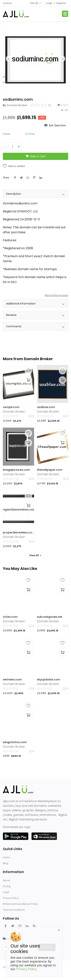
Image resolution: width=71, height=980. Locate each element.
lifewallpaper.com (50, 470)
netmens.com (12, 679)
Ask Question (55, 125)
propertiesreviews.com (18, 532)
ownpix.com (11, 407)
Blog (5, 863)
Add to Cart (35, 156)
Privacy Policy (11, 898)
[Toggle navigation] (65, 14)
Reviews (35, 316)
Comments (35, 327)
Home (6, 857)
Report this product (56, 295)
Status (6, 134)
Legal (6, 892)
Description (35, 194)
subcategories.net (50, 617)
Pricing (7, 886)
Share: (6, 178)
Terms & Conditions (14, 910)
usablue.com (46, 407)
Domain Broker (17, 105)
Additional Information (35, 304)
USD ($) (36, 3)
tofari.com (10, 617)
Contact (8, 3)
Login (49, 3)
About (7, 880)
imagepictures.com (16, 470)
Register (61, 3)
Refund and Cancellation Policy (20, 904)
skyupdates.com (48, 679)
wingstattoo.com (15, 742)
